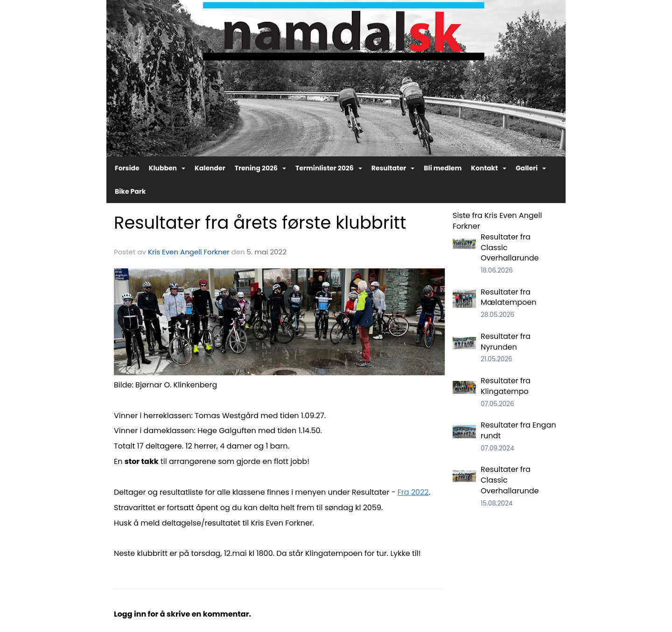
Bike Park (130, 191)
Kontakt (489, 168)
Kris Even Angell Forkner (189, 252)
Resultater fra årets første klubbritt (260, 223)
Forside (127, 168)
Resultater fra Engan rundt (518, 430)
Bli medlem (443, 168)
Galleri (531, 168)
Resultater (393, 168)
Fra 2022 (413, 492)
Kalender (210, 168)
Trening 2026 (260, 168)
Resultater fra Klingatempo (506, 386)
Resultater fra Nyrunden (506, 342)
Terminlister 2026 (329, 168)
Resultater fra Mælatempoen (509, 297)
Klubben (167, 168)
